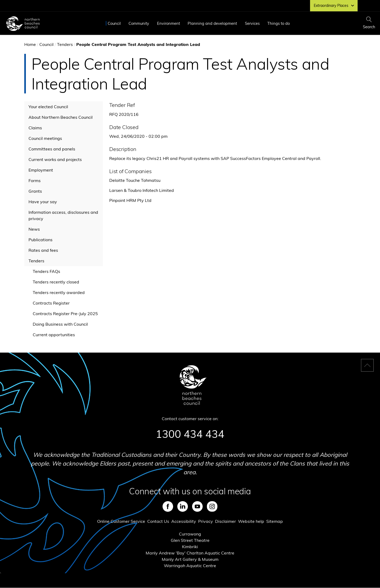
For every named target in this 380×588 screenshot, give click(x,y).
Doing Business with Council (60, 324)
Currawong (190, 534)
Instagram (212, 506)
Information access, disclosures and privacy (63, 215)
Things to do (279, 23)
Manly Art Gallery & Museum (190, 559)
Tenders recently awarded (59, 292)
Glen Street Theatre (190, 540)
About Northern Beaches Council (61, 117)
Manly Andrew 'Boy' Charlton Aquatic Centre (190, 553)
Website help (251, 521)
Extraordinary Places (334, 6)
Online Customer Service (121, 521)
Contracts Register (51, 303)
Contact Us (158, 521)
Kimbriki (190, 547)
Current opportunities (54, 335)
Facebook (168, 506)
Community (139, 23)
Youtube (197, 506)
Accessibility (184, 521)
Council (114, 23)
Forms (35, 181)
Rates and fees (43, 250)
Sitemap (275, 521)
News (34, 229)
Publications (41, 240)
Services (252, 23)
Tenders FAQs (46, 271)
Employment (41, 170)
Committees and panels (52, 149)
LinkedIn (183, 506)
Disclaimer (225, 521)
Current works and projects (55, 159)
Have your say (43, 202)
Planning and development (212, 23)
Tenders (65, 44)
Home (30, 44)
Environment (168, 23)
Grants (35, 191)
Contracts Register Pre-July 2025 (65, 314)
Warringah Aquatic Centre (190, 566)
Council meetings (45, 138)
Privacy (206, 521)
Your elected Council (48, 107)
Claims (35, 128)
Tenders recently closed (56, 282)
